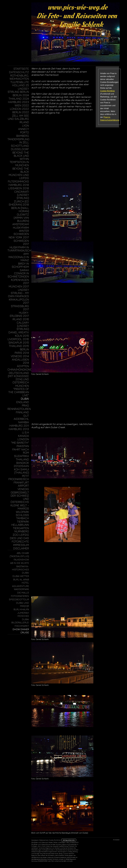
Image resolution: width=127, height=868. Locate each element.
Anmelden (116, 840)
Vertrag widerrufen (69, 840)
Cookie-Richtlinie (108, 91)
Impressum (35, 840)
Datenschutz (44, 840)
